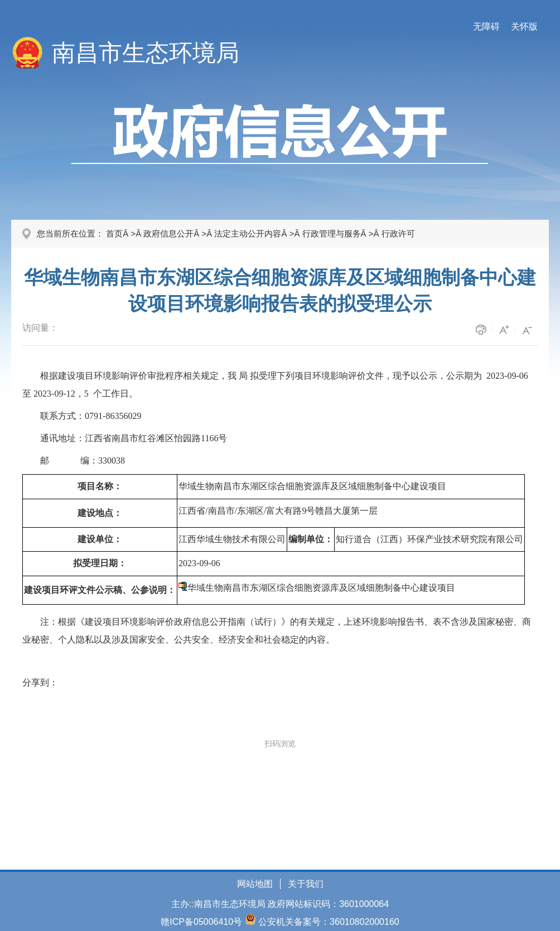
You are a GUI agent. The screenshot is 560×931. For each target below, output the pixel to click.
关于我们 (306, 884)
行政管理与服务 (332, 233)
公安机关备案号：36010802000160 (329, 922)
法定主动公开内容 (248, 233)
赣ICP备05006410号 (201, 922)
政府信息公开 (168, 233)
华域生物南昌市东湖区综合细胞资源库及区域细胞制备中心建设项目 (321, 588)
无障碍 (486, 26)
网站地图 (255, 884)
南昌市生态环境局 (146, 53)
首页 (114, 233)
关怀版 (524, 26)
